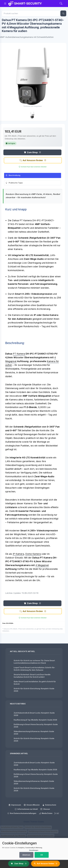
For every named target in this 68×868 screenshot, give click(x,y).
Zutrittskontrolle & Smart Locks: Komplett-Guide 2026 (34, 714)
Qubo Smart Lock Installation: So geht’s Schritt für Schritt (35, 683)
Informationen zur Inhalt (26, 809)
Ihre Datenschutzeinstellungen (22, 814)
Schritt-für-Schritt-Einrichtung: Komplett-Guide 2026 (34, 690)
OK (42, 855)
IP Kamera (18, 555)
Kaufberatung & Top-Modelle (13, 836)
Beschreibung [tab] (13, 176)
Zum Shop (31, 153)
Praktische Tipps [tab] (14, 184)
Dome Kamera (33, 555)
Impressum (15, 805)
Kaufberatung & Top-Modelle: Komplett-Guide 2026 (35, 720)
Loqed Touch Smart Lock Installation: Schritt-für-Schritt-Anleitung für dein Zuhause (34, 669)
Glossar (45, 809)
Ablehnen (26, 855)
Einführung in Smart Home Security (43, 832)
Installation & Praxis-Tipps (12, 827)
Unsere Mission (32, 805)
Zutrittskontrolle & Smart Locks (41, 836)
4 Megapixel (42, 566)
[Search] (61, 4)
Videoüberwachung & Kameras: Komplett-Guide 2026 (34, 733)
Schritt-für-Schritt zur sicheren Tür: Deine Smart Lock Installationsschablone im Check (34, 662)
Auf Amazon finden (31, 161)
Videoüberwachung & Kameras (14, 832)
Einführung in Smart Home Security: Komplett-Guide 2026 (36, 726)
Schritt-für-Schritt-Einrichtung (38, 827)
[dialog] (34, 849)
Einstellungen (34, 850)
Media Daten (46, 814)
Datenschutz (49, 805)
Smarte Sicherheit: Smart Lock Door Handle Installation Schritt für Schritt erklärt (32, 676)
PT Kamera (19, 354)
